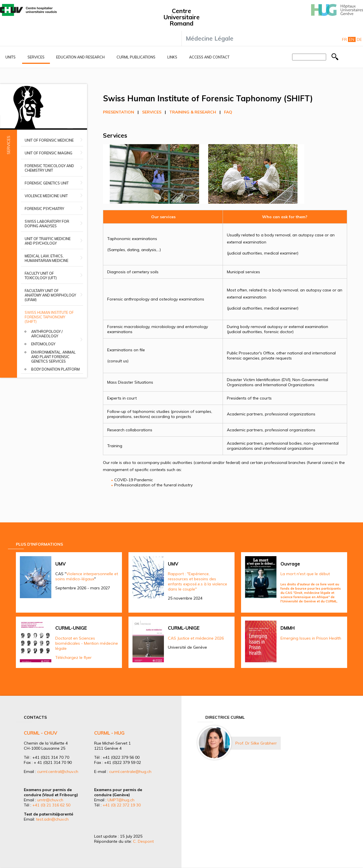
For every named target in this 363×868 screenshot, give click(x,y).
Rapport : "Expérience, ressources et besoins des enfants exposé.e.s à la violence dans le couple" (198, 581)
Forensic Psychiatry (44, 209)
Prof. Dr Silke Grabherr (256, 743)
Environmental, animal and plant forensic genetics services (53, 357)
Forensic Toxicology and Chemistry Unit (49, 168)
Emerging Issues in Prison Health (311, 638)
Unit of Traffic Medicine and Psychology (48, 241)
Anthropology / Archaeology (47, 334)
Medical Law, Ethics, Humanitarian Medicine (47, 258)
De (359, 39)
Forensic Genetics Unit (47, 183)
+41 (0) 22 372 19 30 (122, 805)
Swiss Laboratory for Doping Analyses (47, 224)
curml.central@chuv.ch (58, 772)
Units (10, 57)
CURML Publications (136, 57)
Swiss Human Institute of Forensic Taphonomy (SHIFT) (49, 317)
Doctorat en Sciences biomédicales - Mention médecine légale (87, 643)
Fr (344, 39)
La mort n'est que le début (305, 574)
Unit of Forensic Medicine (49, 140)
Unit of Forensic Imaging (48, 153)
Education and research (80, 57)
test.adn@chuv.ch (52, 819)
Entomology (43, 344)
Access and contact (209, 57)
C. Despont (143, 841)
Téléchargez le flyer (73, 657)
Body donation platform (55, 369)
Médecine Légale (210, 38)
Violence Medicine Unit (46, 196)
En (352, 39)
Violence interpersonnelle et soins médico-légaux (87, 576)
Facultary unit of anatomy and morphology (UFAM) (50, 295)
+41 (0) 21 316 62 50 (51, 805)
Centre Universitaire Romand (181, 17)
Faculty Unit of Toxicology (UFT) (41, 276)
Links (172, 57)
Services (36, 57)
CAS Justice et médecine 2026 (196, 638)
